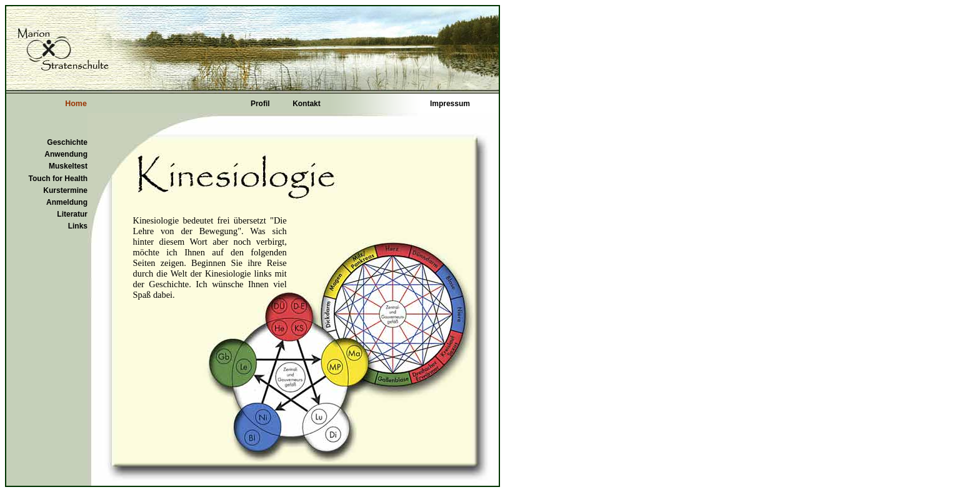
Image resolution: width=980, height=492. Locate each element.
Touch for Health (58, 179)
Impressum (450, 104)
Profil (260, 104)
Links (78, 226)
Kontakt (307, 104)
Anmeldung (67, 202)
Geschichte (67, 142)
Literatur (72, 214)
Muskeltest (68, 166)
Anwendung (66, 154)
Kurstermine (65, 190)
